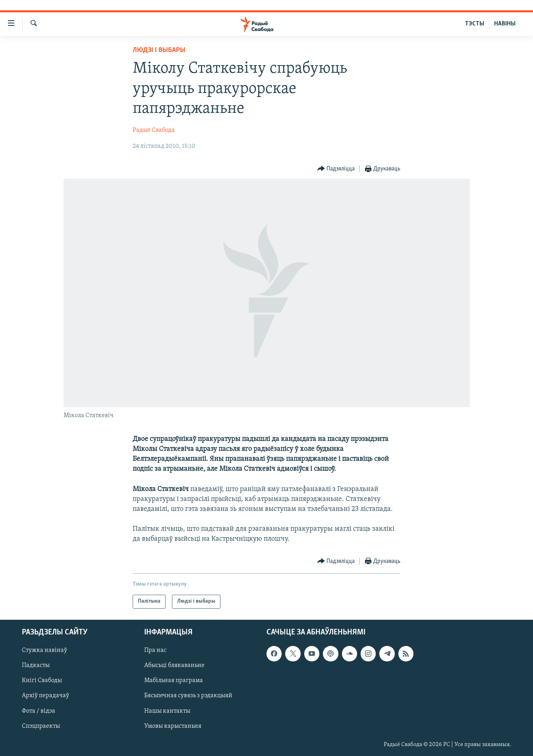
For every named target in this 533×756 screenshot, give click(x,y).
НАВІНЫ (505, 24)
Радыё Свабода (154, 130)
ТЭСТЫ (475, 24)
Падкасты (36, 665)
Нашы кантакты (167, 711)
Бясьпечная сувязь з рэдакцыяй (188, 696)
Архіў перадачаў (45, 696)
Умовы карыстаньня (173, 726)
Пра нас (155, 650)
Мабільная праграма (174, 681)
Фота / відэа (39, 711)
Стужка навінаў (44, 650)
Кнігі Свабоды (42, 681)
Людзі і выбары (159, 50)
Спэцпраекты (41, 726)
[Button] (336, 169)
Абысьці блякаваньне (174, 665)
